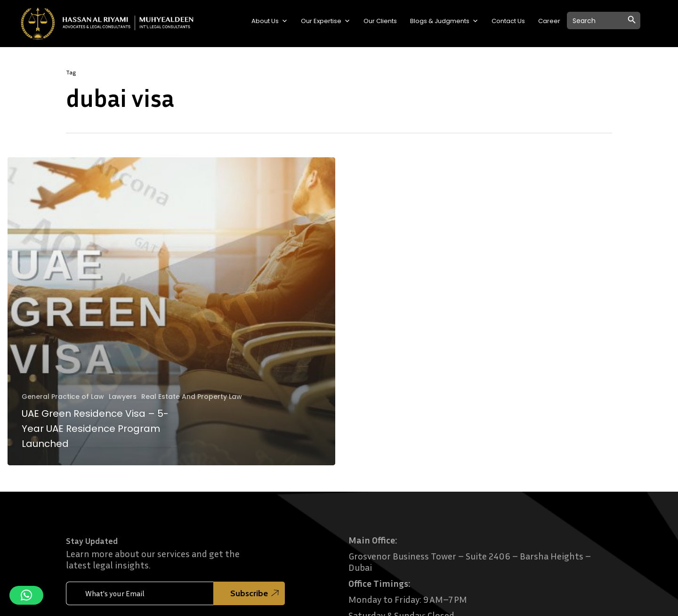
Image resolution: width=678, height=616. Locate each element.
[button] (26, 595)
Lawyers (123, 397)
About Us (270, 21)
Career (549, 21)
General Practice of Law (63, 397)
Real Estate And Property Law (192, 397)
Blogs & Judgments (444, 21)
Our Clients (380, 21)
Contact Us (508, 21)
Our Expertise (326, 21)
